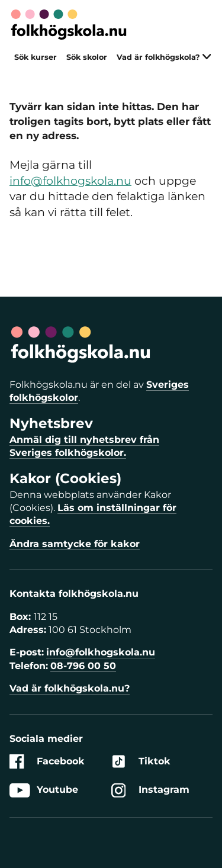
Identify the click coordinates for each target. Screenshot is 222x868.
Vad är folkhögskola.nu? (70, 688)
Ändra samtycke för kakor (75, 544)
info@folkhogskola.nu (70, 180)
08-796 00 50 (83, 666)
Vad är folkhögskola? (164, 57)
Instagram (150, 790)
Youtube (44, 790)
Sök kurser (36, 57)
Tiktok (141, 762)
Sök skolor (87, 57)
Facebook (47, 762)
